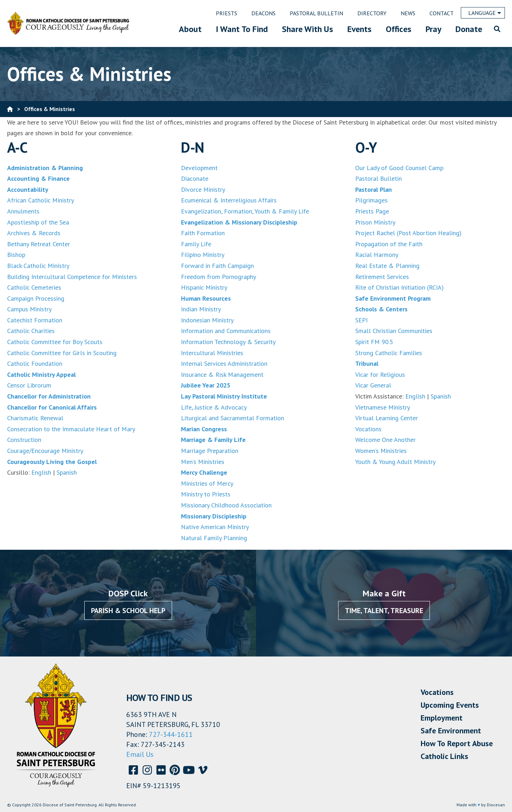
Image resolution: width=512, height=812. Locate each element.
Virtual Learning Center (386, 418)
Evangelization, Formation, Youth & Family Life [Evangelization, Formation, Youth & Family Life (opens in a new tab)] (245, 211)
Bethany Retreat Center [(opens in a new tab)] (39, 244)
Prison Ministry (375, 222)
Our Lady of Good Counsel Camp (399, 168)
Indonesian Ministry (207, 320)
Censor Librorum (29, 385)
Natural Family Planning (214, 538)
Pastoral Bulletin (378, 178)
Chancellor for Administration (49, 396)
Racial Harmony (377, 255)
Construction (24, 440)
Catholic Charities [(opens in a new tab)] (31, 331)
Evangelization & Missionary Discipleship (239, 222)
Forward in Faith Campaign (217, 266)
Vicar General (373, 385)
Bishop (16, 255)
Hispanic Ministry (204, 287)
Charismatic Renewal (35, 418)
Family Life (196, 244)
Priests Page (372, 211)
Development (199, 168)
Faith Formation (203, 233)
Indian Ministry (201, 309)
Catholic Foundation (35, 363)
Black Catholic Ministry (38, 266)
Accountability (28, 189)
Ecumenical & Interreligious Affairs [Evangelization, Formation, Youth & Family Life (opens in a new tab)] (229, 200)
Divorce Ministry (203, 189)
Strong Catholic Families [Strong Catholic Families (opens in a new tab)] (389, 353)
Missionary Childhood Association (226, 505)
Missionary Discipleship (214, 516)
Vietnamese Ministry (383, 407)
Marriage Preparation (210, 451)
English (40, 472)
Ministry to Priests (206, 494)
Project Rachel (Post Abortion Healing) (408, 233)
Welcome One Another (385, 440)
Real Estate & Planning (387, 266)
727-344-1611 (171, 734)
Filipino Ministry (203, 255)
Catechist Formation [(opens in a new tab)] (35, 320)
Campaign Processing (36, 298)
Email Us (140, 754)
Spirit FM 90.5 (374, 342)
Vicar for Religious (380, 375)
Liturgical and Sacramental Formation (233, 418)
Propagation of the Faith (389, 244)
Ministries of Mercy (207, 483)
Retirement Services (382, 277)
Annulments (23, 211)
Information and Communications (226, 331)
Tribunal (367, 363)
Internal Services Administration (224, 363)
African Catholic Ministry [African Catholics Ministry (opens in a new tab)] (41, 200)
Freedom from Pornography (218, 277)
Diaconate (195, 178)
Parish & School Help (128, 611)
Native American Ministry (215, 527)
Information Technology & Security (228, 342)
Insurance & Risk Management (222, 375)
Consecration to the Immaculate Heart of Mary (71, 429)
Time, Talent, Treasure (384, 611)
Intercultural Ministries (212, 353)
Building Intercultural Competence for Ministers (72, 277)
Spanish (67, 472)
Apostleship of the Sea (38, 222)
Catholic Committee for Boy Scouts (55, 342)
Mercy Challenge (204, 472)
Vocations (368, 429)
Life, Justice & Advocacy (214, 407)
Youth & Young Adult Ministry (395, 462)
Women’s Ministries (381, 451)
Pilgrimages (371, 200)
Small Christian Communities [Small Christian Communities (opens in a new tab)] (394, 331)
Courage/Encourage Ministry (45, 451)
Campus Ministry (29, 309)
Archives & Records (34, 233)
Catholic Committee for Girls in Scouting (62, 353)
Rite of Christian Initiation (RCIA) (399, 287)
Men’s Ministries (203, 462)
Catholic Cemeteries (34, 287)
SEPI (361, 320)
